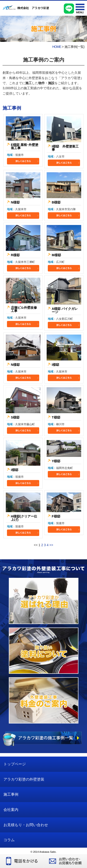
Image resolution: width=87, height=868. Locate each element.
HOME (57, 47)
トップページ (15, 764)
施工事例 (11, 794)
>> (51, 545)
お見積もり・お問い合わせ (26, 825)
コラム (9, 840)
